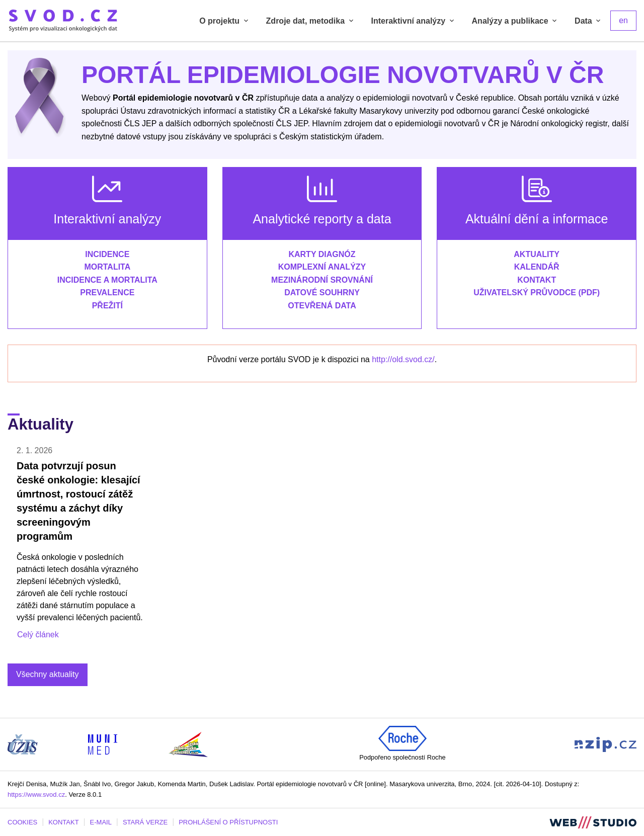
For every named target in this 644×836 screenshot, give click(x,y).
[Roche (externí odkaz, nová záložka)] (403, 738)
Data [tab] (588, 21)
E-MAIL (101, 822)
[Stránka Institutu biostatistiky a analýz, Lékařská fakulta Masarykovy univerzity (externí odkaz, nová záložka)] (103, 744)
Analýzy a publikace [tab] (515, 21)
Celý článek (38, 635)
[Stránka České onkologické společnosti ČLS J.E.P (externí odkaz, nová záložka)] (188, 744)
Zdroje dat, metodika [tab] (311, 21)
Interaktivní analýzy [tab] (414, 21)
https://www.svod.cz (36, 795)
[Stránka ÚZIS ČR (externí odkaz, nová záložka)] (23, 744)
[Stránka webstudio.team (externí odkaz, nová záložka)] (593, 822)
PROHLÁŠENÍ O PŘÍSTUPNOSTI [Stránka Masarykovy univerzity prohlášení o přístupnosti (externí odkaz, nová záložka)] (228, 822)
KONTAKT (63, 822)
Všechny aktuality (48, 674)
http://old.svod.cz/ (403, 359)
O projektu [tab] (224, 21)
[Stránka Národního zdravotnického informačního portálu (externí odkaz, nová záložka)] (606, 744)
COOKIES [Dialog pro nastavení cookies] (22, 822)
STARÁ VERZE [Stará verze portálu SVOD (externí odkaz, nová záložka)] (145, 822)
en (623, 20)
